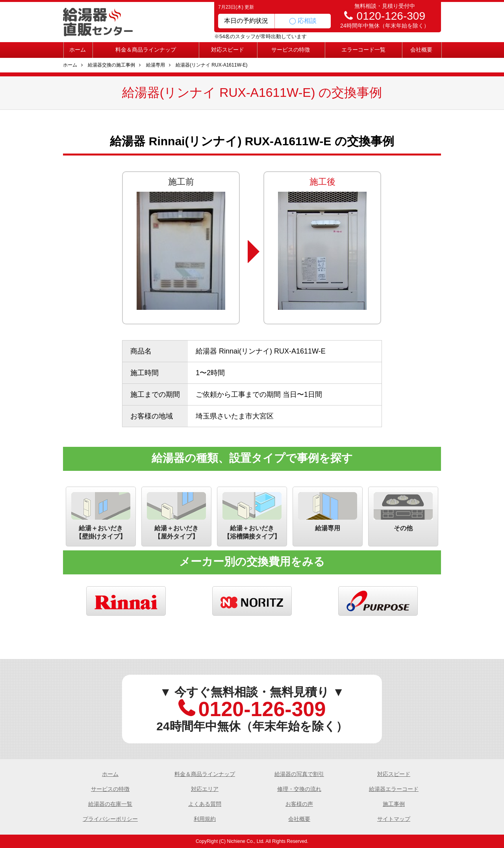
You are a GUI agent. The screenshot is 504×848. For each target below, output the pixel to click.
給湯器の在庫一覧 (110, 804)
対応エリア (205, 789)
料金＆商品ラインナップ (146, 50)
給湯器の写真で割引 (299, 774)
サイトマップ (394, 819)
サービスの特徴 (291, 50)
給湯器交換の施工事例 (111, 65)
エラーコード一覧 (363, 50)
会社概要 (421, 50)
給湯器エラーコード (394, 789)
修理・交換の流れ (299, 789)
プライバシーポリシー (110, 819)
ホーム (78, 50)
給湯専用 (156, 65)
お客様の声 (299, 804)
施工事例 (394, 804)
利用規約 (205, 819)
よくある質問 (205, 804)
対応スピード (228, 50)
